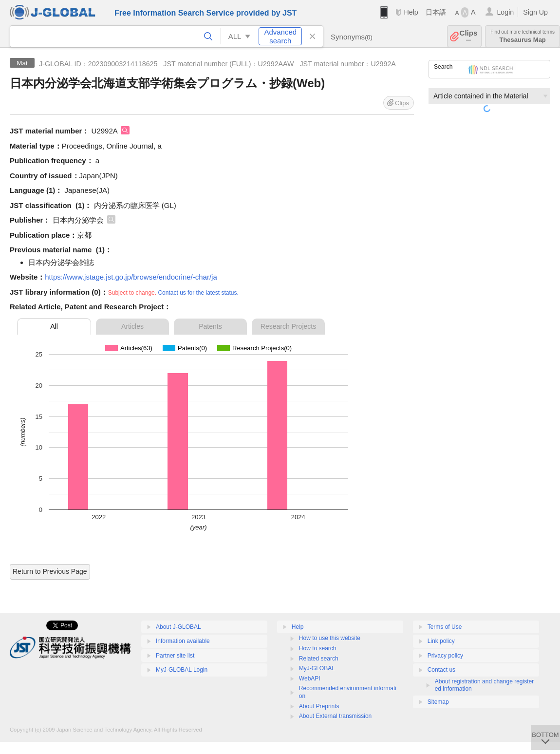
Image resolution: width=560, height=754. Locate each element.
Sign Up (535, 12)
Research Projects (288, 326)
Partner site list (175, 656)
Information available (183, 641)
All (54, 326)
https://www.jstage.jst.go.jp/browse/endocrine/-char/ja (131, 277)
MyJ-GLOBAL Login (182, 670)
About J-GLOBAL (178, 627)
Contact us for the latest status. (198, 293)
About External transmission (335, 716)
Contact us (441, 670)
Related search (319, 659)
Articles (132, 326)
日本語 (436, 12)
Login (505, 12)
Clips (469, 36)
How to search (318, 648)
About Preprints (319, 706)
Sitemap (438, 702)
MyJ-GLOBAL (317, 668)
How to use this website (330, 638)
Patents (210, 326)
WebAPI (310, 679)
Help (411, 12)
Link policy (441, 641)
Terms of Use (445, 627)
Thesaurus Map (523, 36)
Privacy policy (445, 656)
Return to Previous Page (50, 571)
